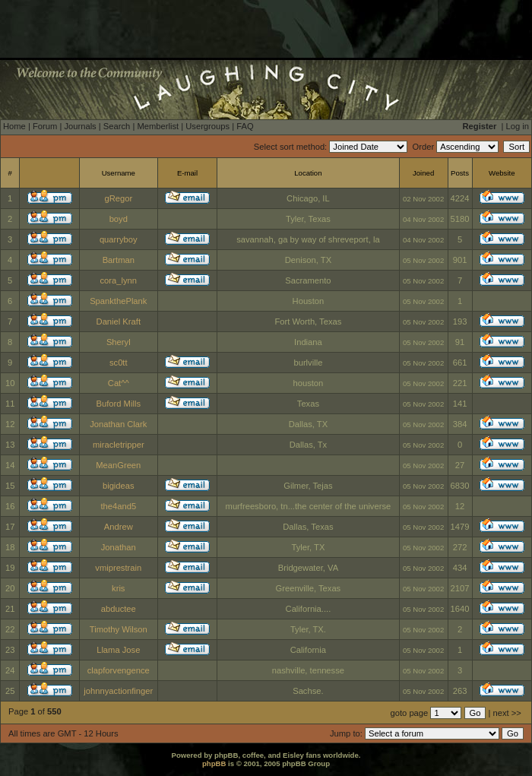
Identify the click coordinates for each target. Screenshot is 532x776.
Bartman (119, 260)
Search (117, 126)
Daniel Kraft (119, 321)
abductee (119, 609)
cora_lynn (119, 280)
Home (14, 126)
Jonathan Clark (118, 424)
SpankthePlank (118, 301)
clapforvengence (119, 670)
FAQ (245, 126)
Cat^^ (119, 383)
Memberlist (158, 126)
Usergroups (207, 126)
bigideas (119, 486)
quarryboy (119, 239)
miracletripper (119, 445)
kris (118, 588)
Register (480, 126)
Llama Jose (118, 650)
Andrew (119, 527)
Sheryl (119, 342)
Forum (45, 126)
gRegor (118, 198)
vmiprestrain (118, 568)
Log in (518, 126)
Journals (80, 126)
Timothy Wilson (119, 629)
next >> (507, 713)
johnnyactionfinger (118, 691)
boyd (119, 219)
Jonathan (119, 547)
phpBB (214, 763)
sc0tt (119, 363)
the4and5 (118, 506)
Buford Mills (119, 404)
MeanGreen (118, 465)
